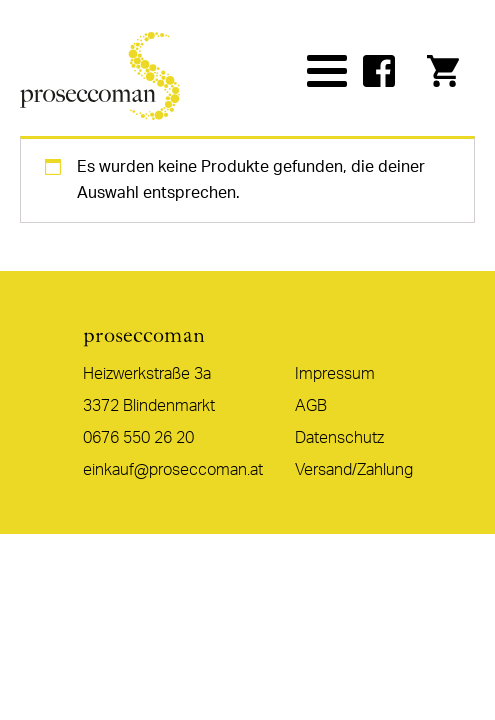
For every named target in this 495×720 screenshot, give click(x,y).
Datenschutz (339, 438)
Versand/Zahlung (354, 470)
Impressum (335, 374)
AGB (311, 406)
